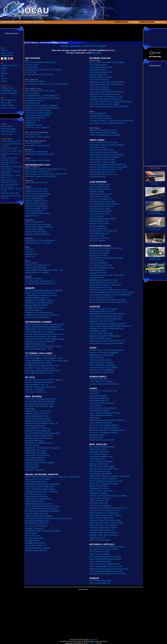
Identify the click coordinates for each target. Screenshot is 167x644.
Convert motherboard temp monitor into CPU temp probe (112, 292)
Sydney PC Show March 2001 (101, 518)
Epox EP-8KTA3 (32, 216)
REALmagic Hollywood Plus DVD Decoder (43, 370)
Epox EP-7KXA (32, 254)
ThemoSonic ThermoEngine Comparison (41, 105)
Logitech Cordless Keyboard (36, 514)
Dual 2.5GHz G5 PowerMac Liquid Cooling (107, 62)
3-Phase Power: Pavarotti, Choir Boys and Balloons (110, 476)
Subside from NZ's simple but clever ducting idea (109, 569)
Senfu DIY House (32, 465)
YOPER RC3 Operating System (38, 418)
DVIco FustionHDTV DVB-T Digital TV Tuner (44, 358)
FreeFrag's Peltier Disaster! (100, 116)
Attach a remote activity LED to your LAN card (108, 290)
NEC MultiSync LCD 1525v (36, 523)
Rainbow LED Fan (97, 192)
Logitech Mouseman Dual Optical (39, 504)
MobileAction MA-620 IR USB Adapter (41, 337)
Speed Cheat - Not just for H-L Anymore (105, 515)
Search (4, 78)
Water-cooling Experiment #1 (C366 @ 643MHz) (109, 106)
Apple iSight (30, 409)
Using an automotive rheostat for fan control (107, 275)
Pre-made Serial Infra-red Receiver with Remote (44, 334)
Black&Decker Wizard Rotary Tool (103, 231)
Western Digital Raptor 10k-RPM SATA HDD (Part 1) (111, 326)
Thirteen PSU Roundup (99, 379)
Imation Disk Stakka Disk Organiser (104, 309)
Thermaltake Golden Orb (35, 118)
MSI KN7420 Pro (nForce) (36, 203)
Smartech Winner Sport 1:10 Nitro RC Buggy (43, 380)
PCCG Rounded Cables (99, 228)
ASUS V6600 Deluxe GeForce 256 (103, 174)
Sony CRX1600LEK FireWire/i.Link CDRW (43, 433)
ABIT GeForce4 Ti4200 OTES (101, 150)
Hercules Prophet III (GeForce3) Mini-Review (108, 164)
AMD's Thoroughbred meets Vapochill (105, 135)
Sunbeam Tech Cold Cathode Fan (38, 421)
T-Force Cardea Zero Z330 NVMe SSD (155, 212)
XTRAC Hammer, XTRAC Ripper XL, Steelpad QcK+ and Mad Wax (53, 477)
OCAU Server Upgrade (99, 454)
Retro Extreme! (155, 273)
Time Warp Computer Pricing (101, 457)
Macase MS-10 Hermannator (37, 152)
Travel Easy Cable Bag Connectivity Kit (41, 399)
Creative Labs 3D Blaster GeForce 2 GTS (106, 169)
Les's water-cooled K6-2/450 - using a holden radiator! (111, 102)
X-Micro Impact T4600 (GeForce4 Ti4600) (106, 155)
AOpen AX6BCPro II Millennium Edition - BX (44, 270)
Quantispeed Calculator (99, 493)
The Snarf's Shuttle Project (100, 184)
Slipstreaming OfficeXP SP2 (101, 474)
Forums (4, 68)
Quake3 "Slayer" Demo (99, 486)
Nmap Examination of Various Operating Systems (45, 324)
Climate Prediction (9, 93)
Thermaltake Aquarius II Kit (100, 72)
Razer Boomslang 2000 (34, 538)
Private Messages (8, 129)
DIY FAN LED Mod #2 (99, 263)
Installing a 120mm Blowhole (101, 211)
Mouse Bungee (31, 533)
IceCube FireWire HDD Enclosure (39, 438)
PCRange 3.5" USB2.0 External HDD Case (106, 329)
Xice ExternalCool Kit (98, 65)
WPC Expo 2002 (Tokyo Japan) (102, 466)
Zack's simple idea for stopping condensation (107, 123)
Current (4, 50)
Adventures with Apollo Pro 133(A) (104, 528)
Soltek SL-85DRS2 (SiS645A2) (38, 234)
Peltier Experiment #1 (98, 113)
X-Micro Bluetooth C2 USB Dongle (39, 332)
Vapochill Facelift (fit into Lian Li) (103, 130)
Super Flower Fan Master (99, 196)
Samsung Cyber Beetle (52, 531)
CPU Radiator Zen (32, 103)
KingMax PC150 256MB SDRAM (39, 313)
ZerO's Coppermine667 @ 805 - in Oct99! (106, 566)
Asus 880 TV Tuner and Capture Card (40, 368)
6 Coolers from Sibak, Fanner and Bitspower (43, 98)
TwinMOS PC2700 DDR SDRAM (39, 303)
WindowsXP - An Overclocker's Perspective (42, 448)
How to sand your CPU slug (100, 287)
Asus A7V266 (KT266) (34, 211)
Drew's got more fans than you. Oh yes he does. (108, 574)
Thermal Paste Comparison (100, 506)
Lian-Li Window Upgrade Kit (101, 423)
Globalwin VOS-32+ (33, 134)
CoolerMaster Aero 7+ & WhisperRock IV (42, 96)
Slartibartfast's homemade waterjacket (104, 94)
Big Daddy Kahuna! (97, 435)
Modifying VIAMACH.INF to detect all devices (108, 508)
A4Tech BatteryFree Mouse (36, 482)
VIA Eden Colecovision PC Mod (102, 201)
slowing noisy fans (97, 278)
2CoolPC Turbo (31, 65)
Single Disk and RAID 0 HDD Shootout (105, 336)
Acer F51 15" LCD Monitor (36, 526)
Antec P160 (94, 393)
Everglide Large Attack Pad (36, 550)
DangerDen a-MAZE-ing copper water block (107, 82)
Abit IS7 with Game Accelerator (38, 224)
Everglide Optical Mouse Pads (37, 521)
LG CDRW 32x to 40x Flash (101, 265)
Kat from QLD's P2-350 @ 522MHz (104, 549)
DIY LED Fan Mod (97, 260)
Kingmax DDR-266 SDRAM (37, 305)
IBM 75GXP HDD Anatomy (101, 338)
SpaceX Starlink (155, 197)
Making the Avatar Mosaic (100, 452)
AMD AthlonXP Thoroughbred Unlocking (106, 258)
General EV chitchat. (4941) (12, 151)
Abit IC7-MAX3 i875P (34, 222)
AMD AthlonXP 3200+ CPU (37, 191)
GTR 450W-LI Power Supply (101, 381)
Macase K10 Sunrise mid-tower (102, 440)
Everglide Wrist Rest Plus (35, 543)
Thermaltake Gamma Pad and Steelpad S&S (43, 484)
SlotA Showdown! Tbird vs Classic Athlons (106, 523)
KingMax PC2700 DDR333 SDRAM (40, 300)
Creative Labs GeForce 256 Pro (102, 172)
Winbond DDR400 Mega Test (37, 298)
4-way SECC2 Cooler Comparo (38, 145)
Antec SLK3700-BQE (98, 396)
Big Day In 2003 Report (99, 464)
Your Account (7, 134)
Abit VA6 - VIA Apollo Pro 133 (38, 265)
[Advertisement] (84, 613)
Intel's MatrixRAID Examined (101, 311)
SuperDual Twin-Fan (33, 125)
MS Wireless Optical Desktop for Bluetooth (42, 511)
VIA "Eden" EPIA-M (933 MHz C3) (40, 281)
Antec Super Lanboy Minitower (102, 403)
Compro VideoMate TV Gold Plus (39, 363)
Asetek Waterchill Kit (98, 70)
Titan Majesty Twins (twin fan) (37, 115)
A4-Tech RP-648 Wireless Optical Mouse (42, 509)
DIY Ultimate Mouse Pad (35, 494)
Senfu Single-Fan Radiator (100, 89)
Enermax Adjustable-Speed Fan (102, 206)
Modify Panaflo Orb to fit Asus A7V (104, 282)
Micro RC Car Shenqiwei (35, 390)
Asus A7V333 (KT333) (34, 199)
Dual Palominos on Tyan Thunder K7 (104, 513)
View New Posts (8, 131)
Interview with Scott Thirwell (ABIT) (104, 469)
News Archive (7, 53)
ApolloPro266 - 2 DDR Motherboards (40, 240)
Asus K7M (29, 256)
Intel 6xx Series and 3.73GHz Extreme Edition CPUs (46, 174)
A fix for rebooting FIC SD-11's (102, 297)
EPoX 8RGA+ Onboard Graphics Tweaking (107, 145)
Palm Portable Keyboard (35, 460)
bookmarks (161, 22)
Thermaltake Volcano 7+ (35, 101)
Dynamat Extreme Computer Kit (38, 431)
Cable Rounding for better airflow (103, 219)
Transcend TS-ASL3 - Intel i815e (38, 243)
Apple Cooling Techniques (100, 498)
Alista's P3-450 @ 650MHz (100, 561)
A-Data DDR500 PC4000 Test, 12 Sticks (41, 295)
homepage (134, 22)
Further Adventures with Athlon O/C (104, 525)
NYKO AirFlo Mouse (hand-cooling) (40, 489)
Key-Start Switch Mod (98, 255)
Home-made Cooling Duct (100, 253)
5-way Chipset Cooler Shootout (38, 160)
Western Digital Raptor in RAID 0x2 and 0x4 (107, 324)
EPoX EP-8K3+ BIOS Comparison (103, 479)
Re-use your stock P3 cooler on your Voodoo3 (107, 300)
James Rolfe (93, 640)
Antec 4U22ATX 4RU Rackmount (103, 408)
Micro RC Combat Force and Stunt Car (41, 387)
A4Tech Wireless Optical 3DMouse (39, 516)
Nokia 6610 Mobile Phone (36, 344)
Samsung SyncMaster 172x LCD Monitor (42, 491)
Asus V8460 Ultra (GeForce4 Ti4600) (104, 157)
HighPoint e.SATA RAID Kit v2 (102, 321)
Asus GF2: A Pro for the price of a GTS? (105, 510)
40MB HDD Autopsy (98, 331)
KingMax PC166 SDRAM (36, 308)
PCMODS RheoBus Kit (99, 221)
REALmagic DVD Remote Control (39, 373)
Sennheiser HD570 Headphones (102, 370)
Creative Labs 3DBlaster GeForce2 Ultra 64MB (108, 167)
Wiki (3, 71)
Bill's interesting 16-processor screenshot (105, 557)
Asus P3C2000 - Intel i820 (36, 268)
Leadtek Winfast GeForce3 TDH (102, 160)
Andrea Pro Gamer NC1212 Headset (104, 367)
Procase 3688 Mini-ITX (99, 401)
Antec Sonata (95, 418)
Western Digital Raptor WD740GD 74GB (106, 316)
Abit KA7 (29, 249)
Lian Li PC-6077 (96, 406)
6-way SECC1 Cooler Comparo (38, 137)
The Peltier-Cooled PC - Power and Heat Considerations (112, 121)
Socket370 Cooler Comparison (37, 127)
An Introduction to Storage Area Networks (106, 343)
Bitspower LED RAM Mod (100, 189)
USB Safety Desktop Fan (35, 426)
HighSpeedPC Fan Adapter (36, 450)
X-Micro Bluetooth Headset (100, 360)
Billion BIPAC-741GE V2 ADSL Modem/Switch (44, 329)
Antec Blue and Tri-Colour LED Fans (104, 204)
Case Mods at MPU (97, 236)
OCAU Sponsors (8, 100)
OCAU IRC (6, 103)
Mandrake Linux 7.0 (97, 537)
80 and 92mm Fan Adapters (36, 453)
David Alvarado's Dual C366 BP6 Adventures (107, 547)
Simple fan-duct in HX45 (99, 223)
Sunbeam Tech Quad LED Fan (37, 414)
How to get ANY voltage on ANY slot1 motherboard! (110, 295)
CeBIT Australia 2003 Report (101, 461)
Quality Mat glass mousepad (36, 496)
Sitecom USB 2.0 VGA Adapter (38, 479)
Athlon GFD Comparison (35, 458)
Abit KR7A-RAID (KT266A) (37, 206)
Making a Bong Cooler (98, 75)
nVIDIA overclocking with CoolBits (104, 152)
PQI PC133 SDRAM (33, 310)
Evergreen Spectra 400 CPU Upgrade (40, 463)
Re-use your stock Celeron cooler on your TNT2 (108, 302)
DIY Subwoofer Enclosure (100, 471)
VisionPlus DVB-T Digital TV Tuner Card (42, 365)
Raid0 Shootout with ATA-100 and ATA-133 (107, 341)
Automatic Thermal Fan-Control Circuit (105, 520)
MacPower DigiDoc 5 (98, 226)
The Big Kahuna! (96, 437)
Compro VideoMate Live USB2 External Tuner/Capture (47, 361)
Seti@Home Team (9, 90)
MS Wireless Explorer (34, 531)
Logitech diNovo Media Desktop (38, 499)
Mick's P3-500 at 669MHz (100, 554)
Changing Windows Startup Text (102, 530)
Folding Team (7, 88)
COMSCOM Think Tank (99, 398)
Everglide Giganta (32, 541)
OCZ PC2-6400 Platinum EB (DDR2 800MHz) (44, 290)
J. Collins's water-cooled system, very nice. (106, 97)
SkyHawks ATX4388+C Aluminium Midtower (108, 430)
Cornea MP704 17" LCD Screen (38, 428)
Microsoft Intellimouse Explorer (38, 548)
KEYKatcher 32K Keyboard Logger (39, 406)
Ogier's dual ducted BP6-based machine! (105, 559)
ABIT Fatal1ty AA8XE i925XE (38, 171)
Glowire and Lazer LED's (99, 214)
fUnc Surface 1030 (33, 536)
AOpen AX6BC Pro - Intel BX (37, 272)
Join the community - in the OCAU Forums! (83, 46)
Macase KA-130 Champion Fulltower (104, 428)
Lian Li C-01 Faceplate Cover (101, 199)
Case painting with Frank (99, 238)
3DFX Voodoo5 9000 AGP (100, 583)
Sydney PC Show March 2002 (101, 491)
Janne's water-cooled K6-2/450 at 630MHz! (107, 92)
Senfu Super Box (32, 467)
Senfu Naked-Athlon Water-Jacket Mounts (106, 84)
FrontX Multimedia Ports (99, 233)
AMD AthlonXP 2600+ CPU (37, 196)
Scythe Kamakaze (32, 93)
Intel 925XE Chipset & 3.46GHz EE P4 (41, 176)
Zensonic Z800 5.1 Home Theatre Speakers (106, 350)
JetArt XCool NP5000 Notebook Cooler (41, 62)
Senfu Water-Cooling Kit (99, 87)
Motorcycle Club (8, 108)
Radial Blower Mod (97, 270)
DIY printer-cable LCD (99, 503)
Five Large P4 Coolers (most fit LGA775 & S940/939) (47, 84)
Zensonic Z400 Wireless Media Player (40, 401)
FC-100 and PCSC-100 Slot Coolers (39, 75)
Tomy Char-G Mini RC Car (36, 392)
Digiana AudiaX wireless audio (102, 355)
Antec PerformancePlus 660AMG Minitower (107, 420)
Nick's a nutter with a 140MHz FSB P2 (105, 564)
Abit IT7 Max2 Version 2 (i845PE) (39, 227)
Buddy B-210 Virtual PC (35, 470)
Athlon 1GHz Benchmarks (100, 540)
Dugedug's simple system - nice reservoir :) (106, 99)
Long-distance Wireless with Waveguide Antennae (45, 339)
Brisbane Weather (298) (10, 193)
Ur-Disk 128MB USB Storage (101, 333)
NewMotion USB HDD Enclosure (39, 443)
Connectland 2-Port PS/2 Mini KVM (40, 487)
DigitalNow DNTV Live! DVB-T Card (41, 356)
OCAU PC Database (97, 241)
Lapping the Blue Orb (98, 273)
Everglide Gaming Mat (34, 528)
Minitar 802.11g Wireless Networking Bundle (43, 327)
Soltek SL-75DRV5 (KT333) (37, 201)
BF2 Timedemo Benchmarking (102, 447)
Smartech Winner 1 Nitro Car (37, 385)
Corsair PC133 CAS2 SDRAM (37, 317)
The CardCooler (32, 67)
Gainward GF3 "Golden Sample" (102, 162)
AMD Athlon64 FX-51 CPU (36, 183)
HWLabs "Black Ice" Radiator (101, 77)
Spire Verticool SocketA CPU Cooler (40, 91)
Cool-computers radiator (99, 79)
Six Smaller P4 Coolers (34, 81)
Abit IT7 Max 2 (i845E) (35, 229)
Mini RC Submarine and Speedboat (39, 382)
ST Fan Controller (32, 445)
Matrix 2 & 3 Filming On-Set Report (104, 483)
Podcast (4, 73)
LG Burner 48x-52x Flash (100, 251)
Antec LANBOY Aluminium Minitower (105, 413)
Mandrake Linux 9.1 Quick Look (38, 411)
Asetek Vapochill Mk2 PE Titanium (103, 132)
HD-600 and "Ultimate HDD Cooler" (40, 154)
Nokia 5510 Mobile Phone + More (39, 349)
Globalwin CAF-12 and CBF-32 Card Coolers (43, 70)
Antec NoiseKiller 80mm (99, 187)
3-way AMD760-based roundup (38, 213)
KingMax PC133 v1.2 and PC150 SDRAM (42, 315)
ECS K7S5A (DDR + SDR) (36, 208)
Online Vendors (8, 105)
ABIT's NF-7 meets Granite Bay (38, 194)
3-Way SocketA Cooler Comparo (38, 110)
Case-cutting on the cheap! (100, 209)
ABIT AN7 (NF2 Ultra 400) (36, 189)
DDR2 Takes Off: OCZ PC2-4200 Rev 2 (41, 293)
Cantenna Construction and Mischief (40, 341)
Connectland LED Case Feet (101, 194)
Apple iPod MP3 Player (34, 441)
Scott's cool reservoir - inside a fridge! (104, 104)
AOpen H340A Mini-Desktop (101, 415)
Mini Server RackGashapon (155, 182)
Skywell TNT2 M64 (97, 177)
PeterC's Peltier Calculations (101, 118)
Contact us (93, 643)
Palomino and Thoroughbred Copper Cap (41, 423)
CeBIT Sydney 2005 (97, 449)
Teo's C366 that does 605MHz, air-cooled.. (106, 571)
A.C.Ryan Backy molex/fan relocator (40, 404)
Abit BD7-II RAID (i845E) (36, 232)
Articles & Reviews (9, 65)
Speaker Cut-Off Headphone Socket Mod (106, 248)
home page (96, 53)
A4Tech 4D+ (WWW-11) (35, 545)
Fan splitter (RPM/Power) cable (102, 268)
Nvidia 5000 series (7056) (11, 141)
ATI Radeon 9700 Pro (98, 147)
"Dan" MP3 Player (97, 357)
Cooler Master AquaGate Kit (101, 67)
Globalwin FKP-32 (33, 120)
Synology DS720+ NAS (155, 243)
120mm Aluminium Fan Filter (37, 416)
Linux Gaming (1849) (10, 148)
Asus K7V (29, 252)
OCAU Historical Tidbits (99, 552)
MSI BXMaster (31, 263)
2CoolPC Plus (31, 72)
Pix (2, 76)
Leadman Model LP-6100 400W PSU (104, 384)
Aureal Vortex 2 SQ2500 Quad (101, 372)
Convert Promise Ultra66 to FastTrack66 (105, 285)
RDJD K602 (30, 123)
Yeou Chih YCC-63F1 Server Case (103, 391)
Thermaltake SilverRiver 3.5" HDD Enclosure (108, 314)
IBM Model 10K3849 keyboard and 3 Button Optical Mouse (49, 518)
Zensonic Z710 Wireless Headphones (104, 353)
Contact (4, 81)
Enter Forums (7, 126)
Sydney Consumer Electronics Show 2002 (106, 481)
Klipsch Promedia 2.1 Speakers (102, 362)
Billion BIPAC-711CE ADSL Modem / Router (43, 346)
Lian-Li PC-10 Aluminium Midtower (104, 432)
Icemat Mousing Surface (35, 501)
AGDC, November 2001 (99, 501)
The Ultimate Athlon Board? (101, 581)
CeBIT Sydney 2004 (97, 459)
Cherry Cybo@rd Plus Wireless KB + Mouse (43, 506)
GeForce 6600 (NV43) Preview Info (104, 142)
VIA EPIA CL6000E (33, 279)
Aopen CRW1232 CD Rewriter (37, 455)
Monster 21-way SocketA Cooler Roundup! (42, 108)
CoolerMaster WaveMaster (100, 410)
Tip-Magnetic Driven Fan (99, 488)
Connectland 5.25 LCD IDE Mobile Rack (106, 319)
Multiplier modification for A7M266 (104, 280)
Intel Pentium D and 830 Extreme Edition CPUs (44, 169)
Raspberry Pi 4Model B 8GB (155, 258)
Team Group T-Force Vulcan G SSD (155, 228)
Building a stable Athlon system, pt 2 (104, 535)
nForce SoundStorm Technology (102, 365)
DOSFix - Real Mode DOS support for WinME (108, 496)
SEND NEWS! (7, 55)
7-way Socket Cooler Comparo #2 (39, 113)
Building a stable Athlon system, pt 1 (104, 533)
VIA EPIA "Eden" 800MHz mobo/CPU (41, 284)
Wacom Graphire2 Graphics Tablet (39, 436)
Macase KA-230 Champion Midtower (104, 425)
